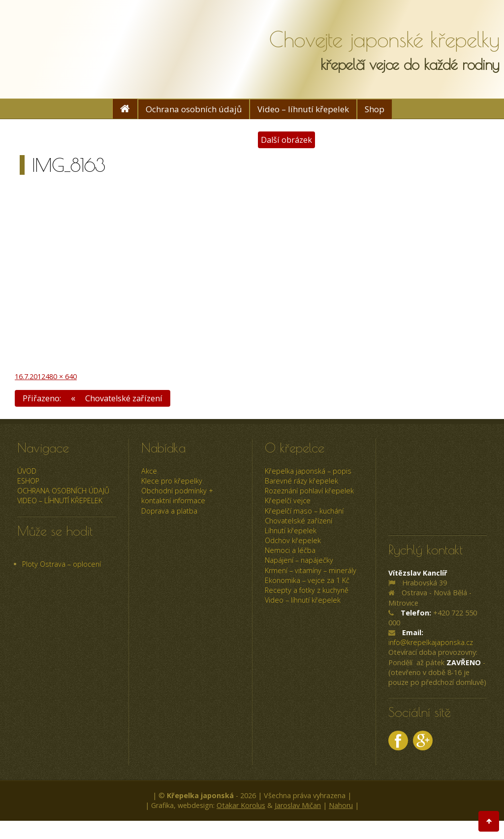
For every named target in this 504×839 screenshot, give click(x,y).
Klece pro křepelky (172, 481)
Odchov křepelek (293, 540)
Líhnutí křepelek (291, 531)
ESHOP (28, 481)
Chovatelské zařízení (299, 521)
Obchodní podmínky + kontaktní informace (177, 496)
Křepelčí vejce (288, 501)
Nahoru (341, 806)
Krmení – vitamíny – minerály (311, 570)
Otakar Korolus (241, 806)
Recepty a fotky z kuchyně (307, 590)
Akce (149, 471)
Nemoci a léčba (290, 551)
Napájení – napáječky (299, 561)
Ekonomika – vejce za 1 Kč (307, 580)
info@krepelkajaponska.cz (431, 643)
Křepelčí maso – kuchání (304, 511)
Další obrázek (286, 140)
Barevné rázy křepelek (301, 481)
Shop (375, 109)
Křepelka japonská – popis (308, 471)
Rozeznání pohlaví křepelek (309, 491)
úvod (27, 471)
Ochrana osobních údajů (194, 109)
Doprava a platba (169, 511)
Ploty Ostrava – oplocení (62, 564)
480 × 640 (61, 376)
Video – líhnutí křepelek (303, 109)
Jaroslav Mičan (298, 806)
